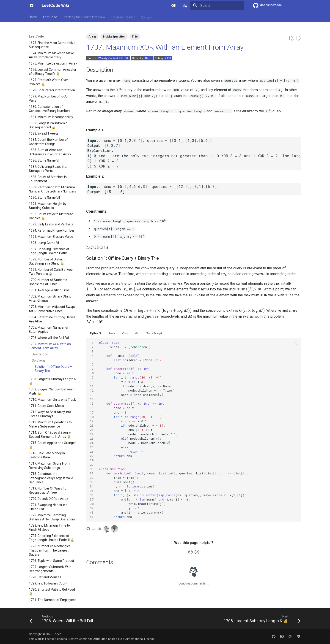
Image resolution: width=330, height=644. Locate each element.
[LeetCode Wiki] (32, 5)
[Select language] (185, 5)
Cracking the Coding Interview (84, 17)
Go (137, 333)
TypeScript (154, 333)
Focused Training (123, 17)
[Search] (217, 5)
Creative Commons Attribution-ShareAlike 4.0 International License (111, 639)
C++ (125, 333)
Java (111, 333)
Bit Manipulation (114, 37)
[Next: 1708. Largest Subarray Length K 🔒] (261, 620)
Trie (135, 37)
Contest (147, 17)
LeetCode (50, 17)
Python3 (95, 333)
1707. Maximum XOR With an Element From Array (165, 47)
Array (92, 37)
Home (33, 17)
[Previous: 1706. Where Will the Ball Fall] (62, 620)
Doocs (57, 634)
